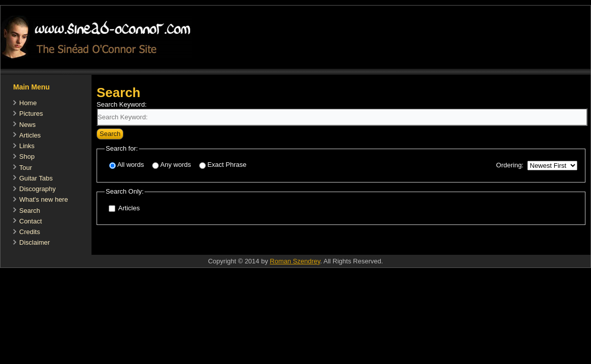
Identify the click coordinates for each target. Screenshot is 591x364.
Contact (31, 221)
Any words (172, 165)
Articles (30, 135)
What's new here (43, 199)
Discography (37, 189)
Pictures (31, 113)
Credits (30, 232)
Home (28, 103)
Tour (26, 168)
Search (30, 211)
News (28, 125)
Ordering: (510, 165)
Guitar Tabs (36, 178)
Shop (27, 156)
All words (127, 165)
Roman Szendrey (295, 261)
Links (27, 146)
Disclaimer (35, 242)
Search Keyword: (122, 104)
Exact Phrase (223, 165)
